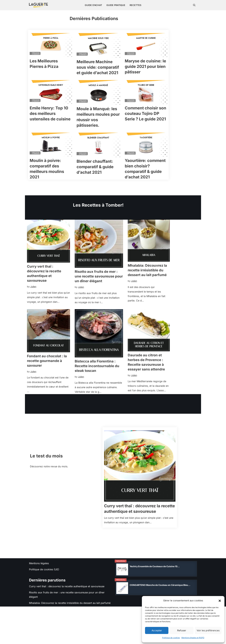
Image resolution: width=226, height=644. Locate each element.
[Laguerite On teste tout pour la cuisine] (38, 5)
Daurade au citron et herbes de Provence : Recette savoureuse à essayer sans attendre (173, 387)
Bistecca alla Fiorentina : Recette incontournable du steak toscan (109, 392)
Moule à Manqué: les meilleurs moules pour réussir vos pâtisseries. (111, 128)
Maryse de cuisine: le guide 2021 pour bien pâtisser (168, 74)
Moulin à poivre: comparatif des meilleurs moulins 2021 (53, 180)
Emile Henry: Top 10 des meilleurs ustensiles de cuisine (54, 127)
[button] (220, 601)
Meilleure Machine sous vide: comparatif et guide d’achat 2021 (113, 75)
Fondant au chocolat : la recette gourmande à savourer (49, 386)
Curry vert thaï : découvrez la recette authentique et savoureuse (51, 290)
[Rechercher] (194, 5)
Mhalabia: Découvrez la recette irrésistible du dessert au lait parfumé (169, 289)
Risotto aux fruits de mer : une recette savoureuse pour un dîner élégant (112, 296)
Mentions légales (39, 593)
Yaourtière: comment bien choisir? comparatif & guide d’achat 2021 (171, 180)
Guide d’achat (93, 5)
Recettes (136, 5)
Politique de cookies (171, 638)
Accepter (157, 630)
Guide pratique (116, 5)
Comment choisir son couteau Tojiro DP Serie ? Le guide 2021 (170, 127)
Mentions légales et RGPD (193, 638)
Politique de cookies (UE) (44, 599)
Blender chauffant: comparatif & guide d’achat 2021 (106, 181)
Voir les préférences (208, 630)
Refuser (182, 630)
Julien (33, 301)
